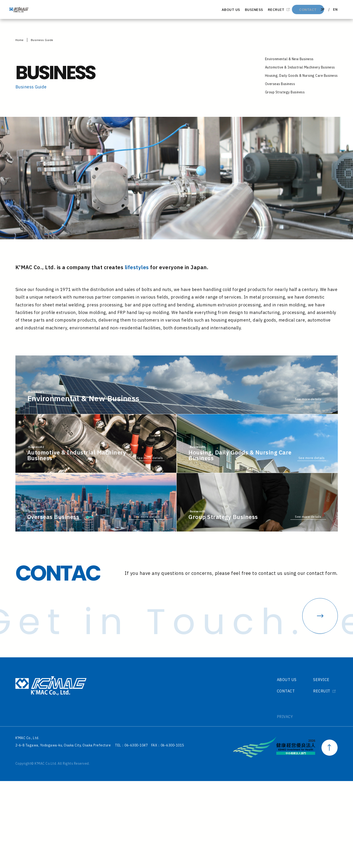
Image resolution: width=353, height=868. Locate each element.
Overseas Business (280, 84)
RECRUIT (257, 10)
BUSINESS (232, 10)
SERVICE (320, 767)
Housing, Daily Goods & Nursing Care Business (301, 75)
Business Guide (42, 40)
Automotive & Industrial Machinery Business (300, 67)
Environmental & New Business (289, 59)
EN (334, 9)
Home (19, 40)
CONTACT (292, 10)
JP (320, 9)
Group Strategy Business (285, 92)
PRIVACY (281, 804)
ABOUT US (207, 10)
